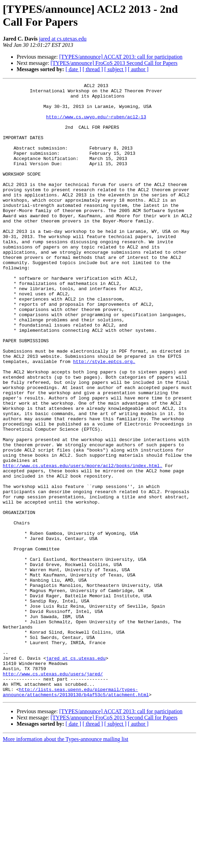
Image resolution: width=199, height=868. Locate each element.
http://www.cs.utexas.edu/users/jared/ (53, 792)
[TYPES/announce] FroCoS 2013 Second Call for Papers (114, 63)
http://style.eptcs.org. (104, 418)
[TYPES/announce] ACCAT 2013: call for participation (121, 57)
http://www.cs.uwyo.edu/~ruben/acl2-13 (96, 124)
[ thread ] (93, 69)
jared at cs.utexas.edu (63, 39)
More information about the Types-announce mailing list (66, 862)
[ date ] (73, 69)
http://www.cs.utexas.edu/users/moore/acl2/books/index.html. (83, 542)
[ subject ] (115, 69)
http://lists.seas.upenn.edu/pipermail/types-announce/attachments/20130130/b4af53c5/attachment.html (76, 814)
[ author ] (138, 69)
